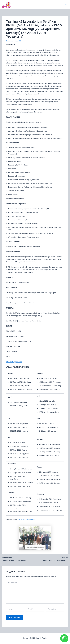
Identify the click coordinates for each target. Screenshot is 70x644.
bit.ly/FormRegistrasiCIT (28, 519)
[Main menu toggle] (66, 5)
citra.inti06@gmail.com (14, 362)
